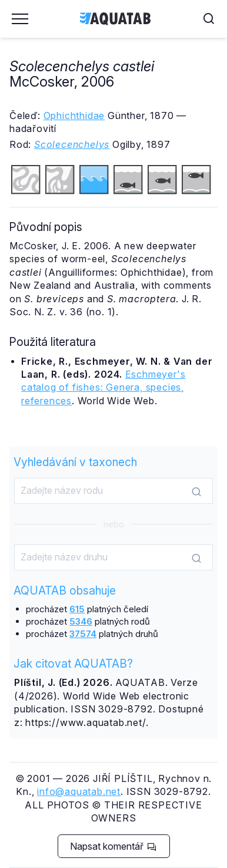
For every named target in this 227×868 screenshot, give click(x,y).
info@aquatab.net (79, 791)
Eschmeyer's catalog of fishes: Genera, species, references (103, 387)
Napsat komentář (113, 846)
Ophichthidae (74, 115)
